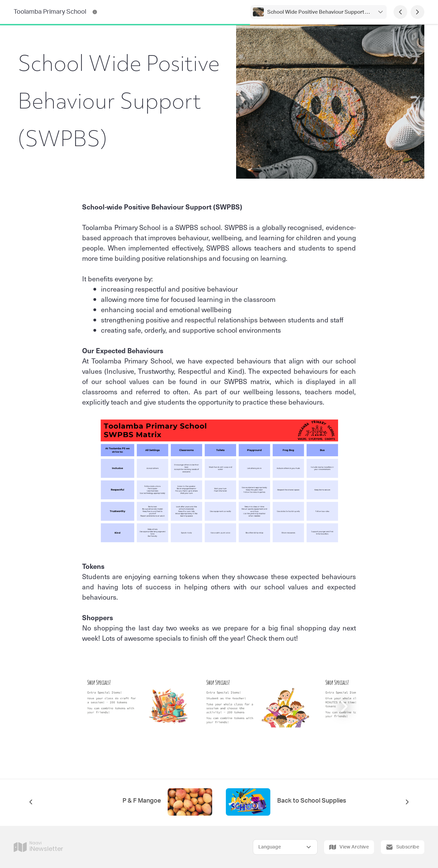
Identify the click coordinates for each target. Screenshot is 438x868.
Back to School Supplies (312, 801)
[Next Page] (417, 12)
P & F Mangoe (142, 801)
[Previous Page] (400, 12)
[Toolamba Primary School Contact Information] (95, 12)
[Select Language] (285, 847)
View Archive (349, 847)
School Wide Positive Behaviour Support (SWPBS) (319, 12)
